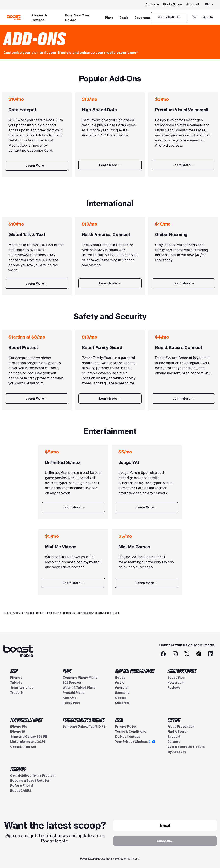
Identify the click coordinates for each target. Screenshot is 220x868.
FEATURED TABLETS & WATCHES (83, 720)
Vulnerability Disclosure (186, 747)
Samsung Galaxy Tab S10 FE (84, 727)
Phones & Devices (39, 18)
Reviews (174, 688)
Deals (124, 18)
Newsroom (176, 683)
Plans (109, 18)
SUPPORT (174, 720)
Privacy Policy (126, 727)
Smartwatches (22, 688)
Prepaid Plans (74, 693)
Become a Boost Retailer (30, 781)
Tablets (16, 683)
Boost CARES (21, 791)
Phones (16, 678)
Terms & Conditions (131, 732)
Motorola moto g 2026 (28, 742)
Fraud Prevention (181, 727)
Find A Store (177, 732)
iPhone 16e (19, 727)
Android (121, 688)
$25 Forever (72, 683)
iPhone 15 (18, 732)
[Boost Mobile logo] (14, 17)
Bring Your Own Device (77, 18)
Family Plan (71, 703)
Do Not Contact (127, 737)
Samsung (122, 693)
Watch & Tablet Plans (79, 688)
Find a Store (173, 4)
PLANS (67, 671)
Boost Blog (176, 678)
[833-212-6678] (169, 17)
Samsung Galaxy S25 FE (29, 737)
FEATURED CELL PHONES (26, 720)
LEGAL (119, 720)
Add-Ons (70, 698)
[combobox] (210, 5)
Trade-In (17, 693)
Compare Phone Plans (80, 678)
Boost (120, 678)
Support (193, 4)
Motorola (122, 703)
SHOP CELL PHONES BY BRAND (135, 671)
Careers (174, 742)
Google (121, 698)
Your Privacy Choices (135, 742)
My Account (177, 752)
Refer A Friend (21, 786)
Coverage (142, 18)
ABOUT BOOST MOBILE (182, 671)
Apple (120, 683)
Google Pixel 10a (23, 747)
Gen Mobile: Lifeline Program (33, 775)
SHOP (14, 671)
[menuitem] (45, 17)
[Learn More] (37, 166)
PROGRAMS (18, 769)
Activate (152, 4)
